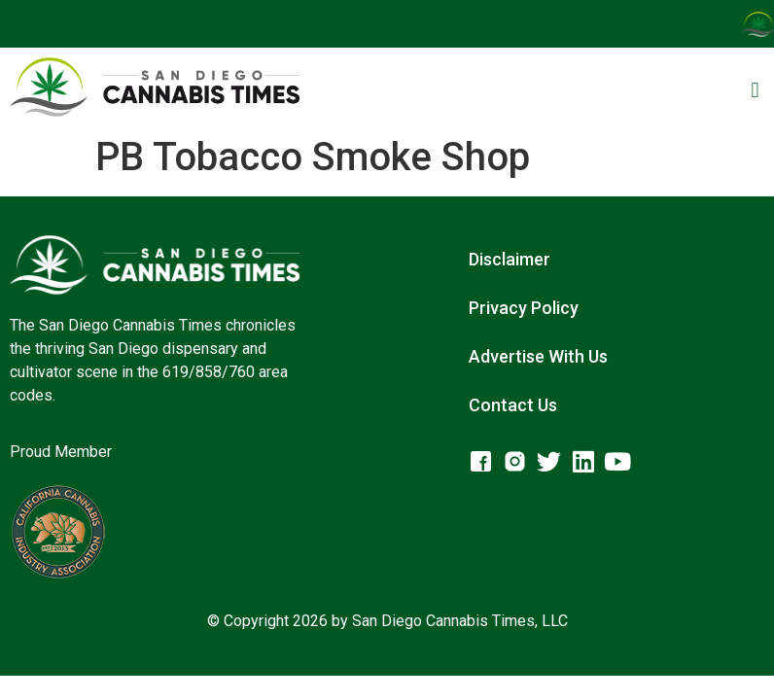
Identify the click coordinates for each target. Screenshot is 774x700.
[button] (755, 90)
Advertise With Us (538, 356)
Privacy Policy (524, 308)
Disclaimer (510, 259)
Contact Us (513, 405)
